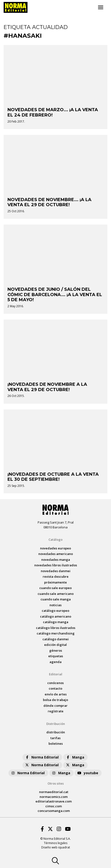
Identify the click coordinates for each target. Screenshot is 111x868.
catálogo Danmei (56, 639)
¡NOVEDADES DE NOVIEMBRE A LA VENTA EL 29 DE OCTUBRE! (47, 387)
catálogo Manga (56, 622)
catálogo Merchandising (56, 633)
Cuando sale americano (56, 594)
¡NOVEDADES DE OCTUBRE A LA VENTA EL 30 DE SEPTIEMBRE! (53, 477)
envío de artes (56, 694)
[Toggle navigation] (101, 7)
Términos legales (56, 843)
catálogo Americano (56, 616)
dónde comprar (55, 706)
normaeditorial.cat (54, 792)
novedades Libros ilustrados (56, 565)
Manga (75, 757)
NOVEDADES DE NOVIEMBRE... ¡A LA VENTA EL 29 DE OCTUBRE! (49, 202)
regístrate (56, 711)
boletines (56, 744)
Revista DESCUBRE (56, 576)
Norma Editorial (42, 757)
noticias (55, 605)
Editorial (56, 674)
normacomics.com (54, 797)
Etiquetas (56, 656)
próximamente (55, 582)
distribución (56, 732)
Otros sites (56, 783)
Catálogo (55, 540)
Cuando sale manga (56, 599)
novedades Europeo (55, 548)
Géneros (56, 650)
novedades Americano (56, 554)
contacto (55, 688)
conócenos (55, 683)
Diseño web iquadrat (56, 847)
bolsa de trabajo (55, 700)
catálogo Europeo (55, 611)
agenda (55, 662)
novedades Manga (56, 560)
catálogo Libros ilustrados (56, 628)
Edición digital (55, 645)
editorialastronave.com (54, 801)
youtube (88, 773)
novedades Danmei (56, 571)
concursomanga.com (54, 811)
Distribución (56, 724)
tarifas (55, 738)
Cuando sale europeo (55, 588)
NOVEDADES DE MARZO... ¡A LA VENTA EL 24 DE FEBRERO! (53, 112)
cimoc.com (54, 806)
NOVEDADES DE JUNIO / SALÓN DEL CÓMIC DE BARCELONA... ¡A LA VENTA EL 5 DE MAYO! (55, 295)
